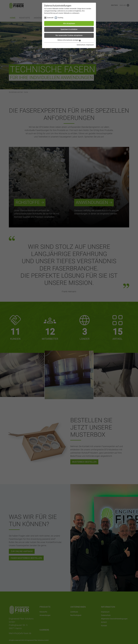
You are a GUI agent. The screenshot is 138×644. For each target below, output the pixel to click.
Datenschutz (81, 45)
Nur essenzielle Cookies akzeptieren (69, 35)
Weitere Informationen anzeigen (69, 40)
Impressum (90, 45)
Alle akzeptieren (69, 23)
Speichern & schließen (69, 29)
